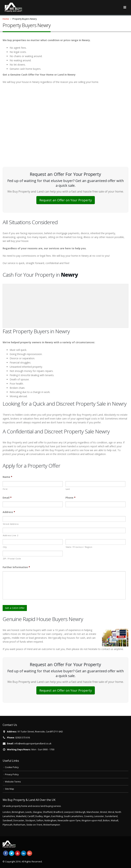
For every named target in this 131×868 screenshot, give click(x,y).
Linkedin (24, 853)
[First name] (33, 484)
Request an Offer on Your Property (66, 200)
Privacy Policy (12, 774)
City (5, 547)
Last (68, 489)
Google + (30, 853)
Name (7, 477)
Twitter (12, 853)
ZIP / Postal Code (12, 559)
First (5, 489)
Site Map (9, 789)
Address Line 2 (11, 535)
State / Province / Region (79, 547)
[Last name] (96, 484)
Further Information (16, 567)
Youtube (18, 853)
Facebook (6, 853)
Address (9, 512)
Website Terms (13, 782)
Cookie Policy (12, 767)
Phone (71, 498)
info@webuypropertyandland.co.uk (33, 744)
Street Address (11, 524)
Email (7, 498)
